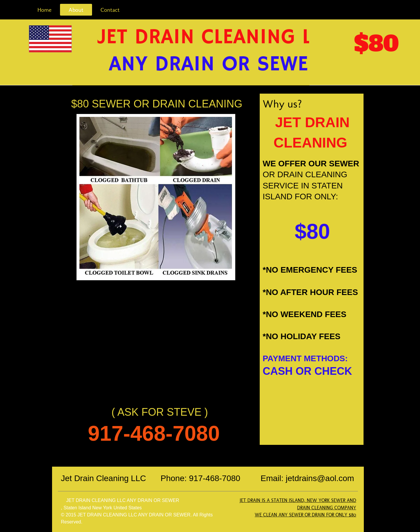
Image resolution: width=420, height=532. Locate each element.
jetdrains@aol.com (320, 478)
